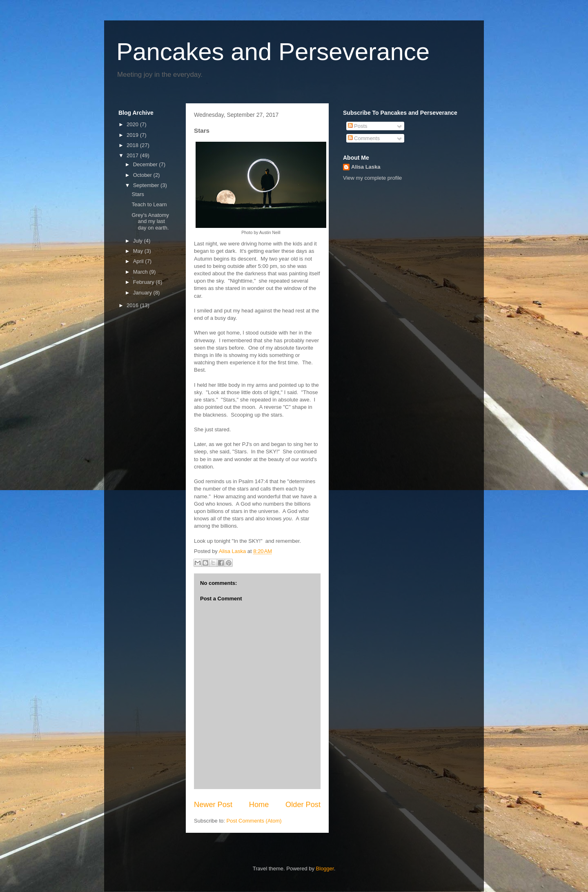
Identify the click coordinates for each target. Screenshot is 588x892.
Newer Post (213, 805)
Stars (138, 194)
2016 (133, 305)
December (146, 164)
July (139, 241)
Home (259, 805)
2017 (133, 155)
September (147, 185)
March (141, 272)
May (139, 251)
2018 (133, 145)
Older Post (303, 805)
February (145, 282)
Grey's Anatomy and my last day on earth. (150, 221)
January (143, 293)
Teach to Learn (149, 204)
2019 (133, 135)
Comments (364, 138)
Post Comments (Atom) (254, 821)
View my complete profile (372, 178)
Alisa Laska (366, 167)
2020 (133, 124)
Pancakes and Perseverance (273, 52)
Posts (358, 126)
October (143, 175)
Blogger (325, 869)
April (139, 261)
